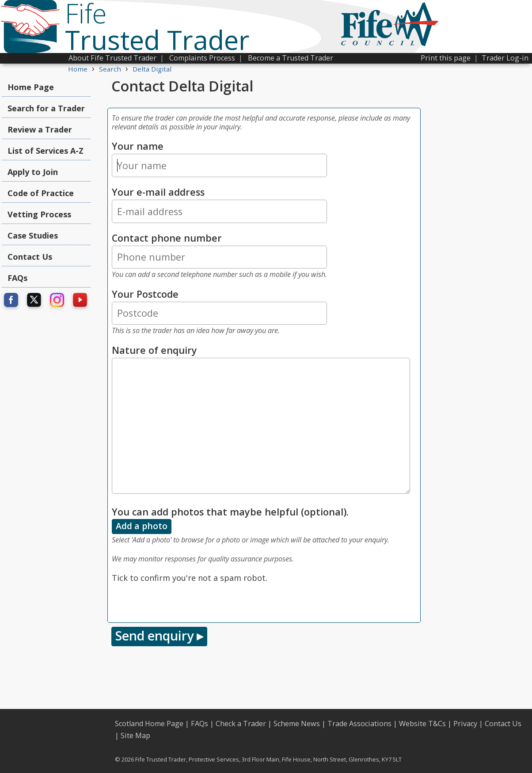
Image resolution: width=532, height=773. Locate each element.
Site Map (135, 735)
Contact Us (30, 257)
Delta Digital (152, 69)
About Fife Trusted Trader (112, 58)
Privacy (465, 724)
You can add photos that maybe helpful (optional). (230, 512)
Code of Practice (41, 193)
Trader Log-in (505, 58)
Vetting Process (39, 214)
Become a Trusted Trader (291, 58)
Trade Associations (359, 724)
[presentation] (179, 601)
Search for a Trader (46, 108)
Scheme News (297, 724)
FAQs (17, 278)
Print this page (446, 58)
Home (78, 69)
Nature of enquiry (154, 350)
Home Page (31, 87)
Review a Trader (40, 129)
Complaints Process (202, 58)
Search (110, 69)
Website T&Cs (422, 724)
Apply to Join (33, 172)
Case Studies (33, 235)
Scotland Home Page (149, 724)
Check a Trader (241, 724)
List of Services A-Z (46, 151)
